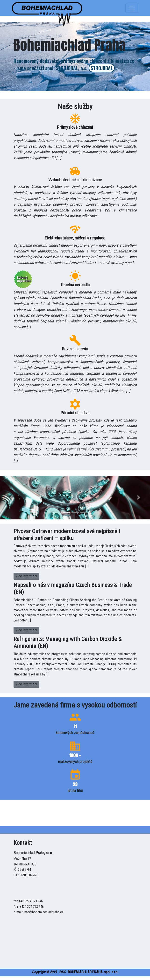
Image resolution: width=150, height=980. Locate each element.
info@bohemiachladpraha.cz (44, 912)
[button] (11, 498)
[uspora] (47, 8)
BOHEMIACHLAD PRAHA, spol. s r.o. (75, 972)
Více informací (26, 576)
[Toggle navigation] (132, 8)
